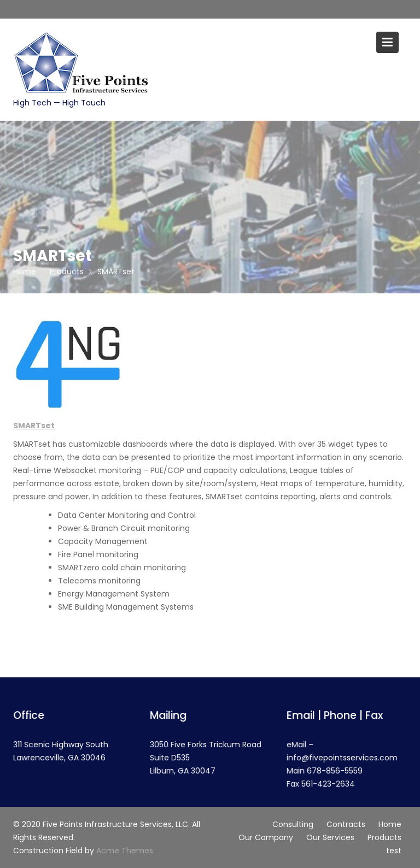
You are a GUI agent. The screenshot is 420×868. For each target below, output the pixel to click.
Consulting (293, 824)
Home (390, 824)
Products (384, 837)
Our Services (330, 837)
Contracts (346, 824)
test (394, 851)
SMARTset (34, 426)
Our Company (266, 837)
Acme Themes (125, 851)
